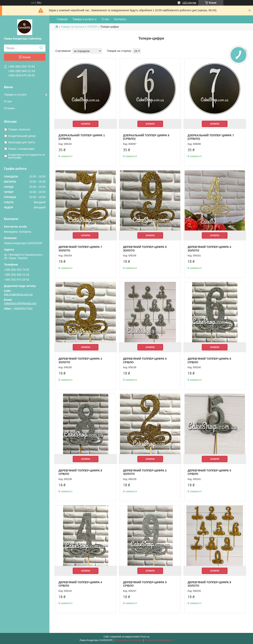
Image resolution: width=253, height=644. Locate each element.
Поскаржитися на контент (128, 640)
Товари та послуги (73, 27)
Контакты (120, 19)
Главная (62, 19)
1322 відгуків (189, 3)
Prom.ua (145, 637)
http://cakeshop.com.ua (18, 294)
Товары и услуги (15, 94)
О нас (8, 101)
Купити (86, 124)
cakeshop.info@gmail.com (20, 303)
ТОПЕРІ (92, 27)
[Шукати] (41, 48)
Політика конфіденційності (159, 640)
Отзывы (9, 108)
